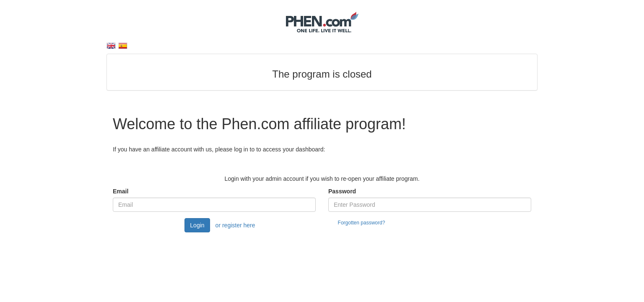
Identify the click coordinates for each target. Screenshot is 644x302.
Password (342, 191)
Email (121, 191)
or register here (235, 225)
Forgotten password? (362, 223)
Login (197, 225)
